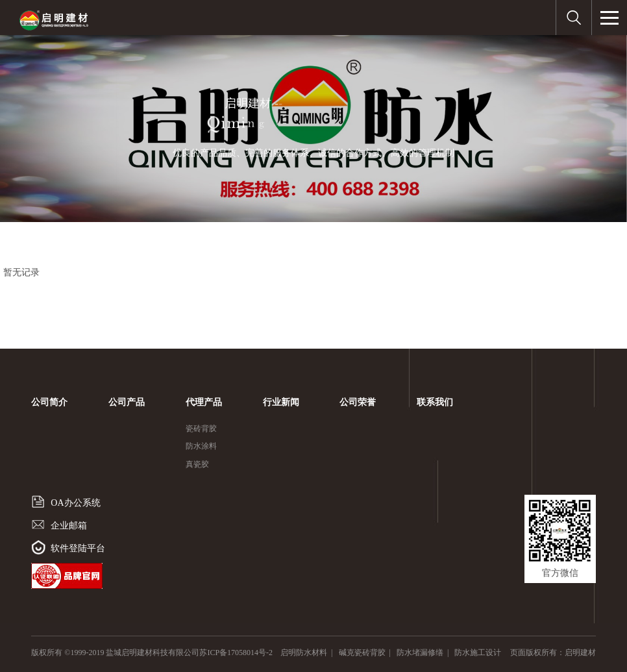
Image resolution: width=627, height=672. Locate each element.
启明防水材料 (304, 653)
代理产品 (204, 402)
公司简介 (49, 402)
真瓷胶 (197, 464)
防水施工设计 (478, 653)
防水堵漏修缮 (420, 653)
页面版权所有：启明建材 (553, 653)
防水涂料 (201, 446)
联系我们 (435, 402)
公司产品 (127, 402)
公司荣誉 (358, 402)
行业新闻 (281, 402)
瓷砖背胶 (201, 429)
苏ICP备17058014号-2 (240, 653)
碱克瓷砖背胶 (362, 653)
